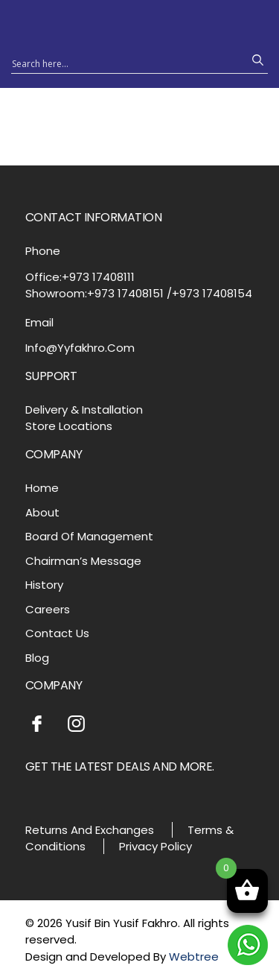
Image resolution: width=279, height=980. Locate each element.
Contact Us (57, 633)
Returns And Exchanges (90, 830)
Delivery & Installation (84, 410)
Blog (37, 658)
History (44, 585)
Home (42, 488)
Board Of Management (89, 536)
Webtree (194, 957)
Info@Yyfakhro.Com (80, 348)
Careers (48, 609)
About (42, 512)
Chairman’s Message (83, 561)
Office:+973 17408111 (80, 277)
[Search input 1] (126, 63)
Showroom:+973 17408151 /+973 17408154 (139, 293)
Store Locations (69, 426)
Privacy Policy (155, 846)
